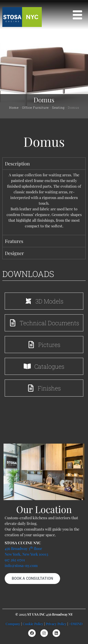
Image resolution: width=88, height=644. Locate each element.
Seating (58, 108)
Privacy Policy (56, 624)
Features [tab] (14, 241)
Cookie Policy (33, 624)
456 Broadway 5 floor (23, 548)
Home (14, 108)
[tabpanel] (44, 202)
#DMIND (76, 624)
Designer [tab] (14, 253)
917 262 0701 (15, 560)
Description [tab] (17, 163)
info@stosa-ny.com (21, 565)
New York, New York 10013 (26, 554)
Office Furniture (35, 108)
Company (13, 624)
